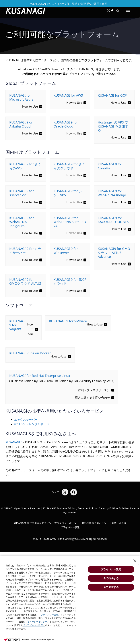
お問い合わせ (119, 523)
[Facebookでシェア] (74, 492)
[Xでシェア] (65, 492)
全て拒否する (111, 578)
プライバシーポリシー (36, 622)
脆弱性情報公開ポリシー (95, 523)
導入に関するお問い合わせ (92, 398)
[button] (118, 11)
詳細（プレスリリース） (94, 390)
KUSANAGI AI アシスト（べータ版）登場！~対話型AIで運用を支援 (68, 4)
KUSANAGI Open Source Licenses (21, 508)
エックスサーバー (26, 420)
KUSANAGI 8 (14, 442)
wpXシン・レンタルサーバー (33, 424)
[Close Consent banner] (135, 561)
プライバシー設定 (70, 527)
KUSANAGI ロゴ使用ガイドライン (32, 523)
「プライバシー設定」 (49, 615)
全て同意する (111, 587)
